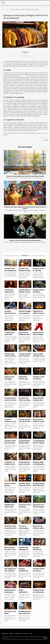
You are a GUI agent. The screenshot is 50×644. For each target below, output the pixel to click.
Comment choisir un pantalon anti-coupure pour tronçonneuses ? (10, 529)
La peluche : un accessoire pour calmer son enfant (11, 464)
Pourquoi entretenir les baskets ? (23, 571)
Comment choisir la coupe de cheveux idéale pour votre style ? (39, 380)
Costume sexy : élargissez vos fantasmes (24, 549)
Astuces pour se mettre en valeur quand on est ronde (39, 422)
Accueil (4, 9)
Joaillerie (11, 634)
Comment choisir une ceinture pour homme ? (39, 592)
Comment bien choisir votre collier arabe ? (9, 507)
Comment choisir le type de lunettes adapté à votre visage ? (25, 486)
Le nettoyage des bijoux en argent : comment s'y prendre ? (39, 444)
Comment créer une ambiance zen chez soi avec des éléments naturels (25, 176)
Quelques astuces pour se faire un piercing (25, 613)
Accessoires (25, 634)
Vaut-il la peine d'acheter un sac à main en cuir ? (39, 356)
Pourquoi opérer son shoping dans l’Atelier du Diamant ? (39, 465)
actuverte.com (23, 76)
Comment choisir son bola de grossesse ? (39, 571)
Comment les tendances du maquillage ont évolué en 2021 (10, 293)
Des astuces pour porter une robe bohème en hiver (24, 464)
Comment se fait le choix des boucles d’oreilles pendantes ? (25, 240)
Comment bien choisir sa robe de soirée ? (10, 356)
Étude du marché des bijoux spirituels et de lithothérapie (39, 293)
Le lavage (25, 54)
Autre (8, 9)
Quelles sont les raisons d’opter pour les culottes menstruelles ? (39, 335)
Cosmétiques (5, 634)
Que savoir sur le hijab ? (10, 612)
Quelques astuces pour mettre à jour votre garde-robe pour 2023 (39, 486)
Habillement (18, 634)
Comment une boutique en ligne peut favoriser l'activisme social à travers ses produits (25, 208)
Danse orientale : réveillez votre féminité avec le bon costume (39, 401)
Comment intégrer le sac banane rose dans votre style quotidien (25, 314)
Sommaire (26, 52)
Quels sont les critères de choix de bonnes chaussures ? (24, 335)
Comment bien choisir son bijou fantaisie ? (24, 400)
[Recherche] (23, 638)
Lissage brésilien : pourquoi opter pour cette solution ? (25, 444)
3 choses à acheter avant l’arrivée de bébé (25, 356)
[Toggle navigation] (3, 3)
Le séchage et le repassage (25, 56)
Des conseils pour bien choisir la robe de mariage (10, 571)
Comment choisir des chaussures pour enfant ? (10, 443)
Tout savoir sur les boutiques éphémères (25, 507)
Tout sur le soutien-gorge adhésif (23, 528)
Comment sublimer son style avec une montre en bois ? (11, 422)
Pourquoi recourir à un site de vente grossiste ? (25, 421)
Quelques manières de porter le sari (37, 549)
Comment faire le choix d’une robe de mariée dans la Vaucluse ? (10, 401)
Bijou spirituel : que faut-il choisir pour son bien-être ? (11, 550)
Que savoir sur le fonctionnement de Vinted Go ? (39, 507)
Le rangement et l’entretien (25, 57)
